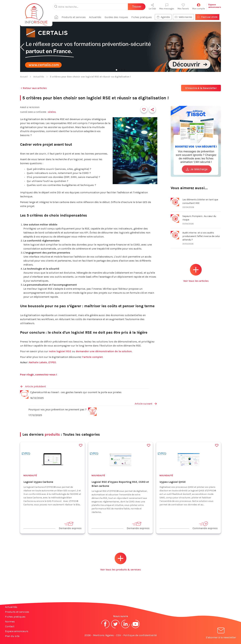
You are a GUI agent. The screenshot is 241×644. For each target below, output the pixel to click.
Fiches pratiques (142, 17)
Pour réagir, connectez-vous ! (39, 375)
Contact (10, 626)
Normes (10, 622)
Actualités (95, 17)
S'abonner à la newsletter (221, 634)
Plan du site (12, 636)
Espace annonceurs (17, 631)
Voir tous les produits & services (120, 562)
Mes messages (167, 7)
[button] (22, 47)
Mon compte (199, 7)
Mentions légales (103, 635)
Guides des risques (116, 17)
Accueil (24, 77)
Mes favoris (183, 7)
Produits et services (74, 17)
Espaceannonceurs (215, 6)
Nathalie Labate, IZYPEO (42, 362)
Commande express (205, 526)
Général (52, 112)
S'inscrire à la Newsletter (201, 88)
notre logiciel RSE (60, 351)
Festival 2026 (207, 17)
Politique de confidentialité (140, 635)
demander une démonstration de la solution (104, 351)
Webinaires (183, 17)
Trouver (137, 7)
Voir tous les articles (196, 273)
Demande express (70, 526)
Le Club (152, 7)
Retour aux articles (33, 88)
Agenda (163, 17)
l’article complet (92, 357)
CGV (119, 635)
